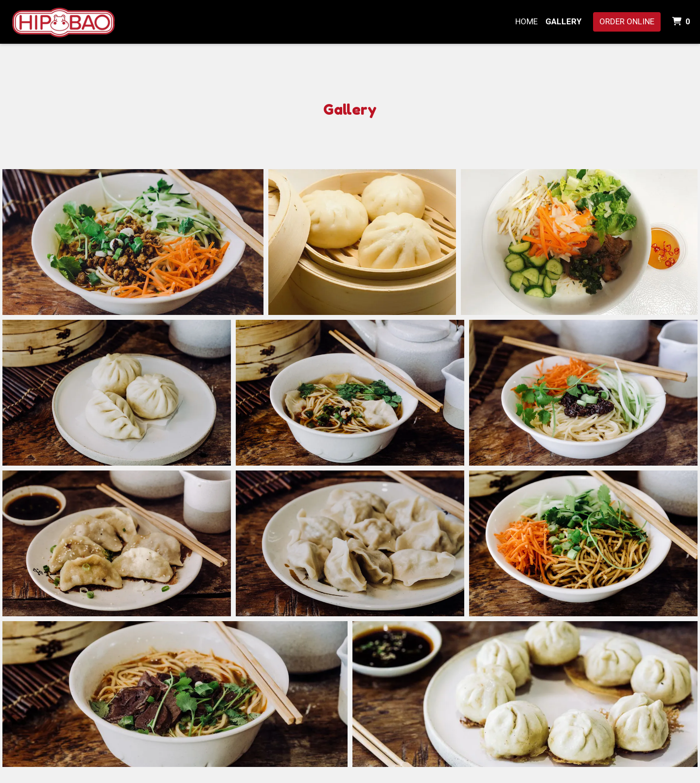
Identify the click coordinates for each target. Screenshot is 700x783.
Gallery (563, 21)
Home (526, 21)
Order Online (627, 21)
